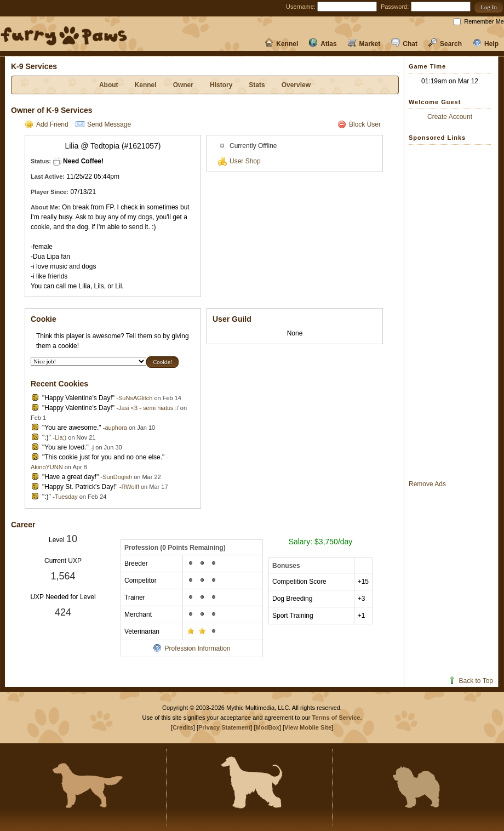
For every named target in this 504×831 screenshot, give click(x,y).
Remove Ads (427, 484)
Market (364, 44)
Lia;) (61, 437)
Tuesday (66, 497)
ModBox (268, 727)
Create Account (450, 117)
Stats (257, 85)
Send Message (103, 124)
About (109, 85)
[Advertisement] (453, 312)
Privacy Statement (224, 727)
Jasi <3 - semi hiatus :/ (148, 408)
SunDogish (117, 477)
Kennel (281, 44)
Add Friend (47, 124)
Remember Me (484, 21)
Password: (395, 7)
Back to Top (470, 681)
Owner (183, 85)
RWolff (130, 487)
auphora (116, 428)
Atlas (323, 44)
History (221, 85)
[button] (489, 7)
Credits (183, 727)
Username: (301, 7)
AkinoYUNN (47, 467)
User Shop (239, 161)
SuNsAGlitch (135, 398)
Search (445, 44)
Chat (404, 44)
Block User (359, 124)
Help (486, 44)
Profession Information (191, 648)
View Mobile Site (308, 727)
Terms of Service (336, 718)
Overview (296, 85)
